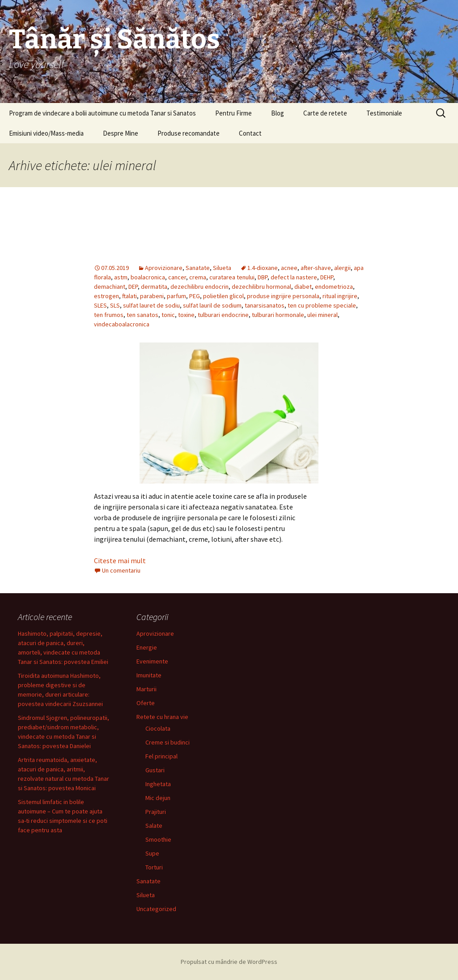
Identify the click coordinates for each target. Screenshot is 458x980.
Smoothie (158, 839)
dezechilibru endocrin (199, 287)
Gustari (155, 770)
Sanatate (198, 268)
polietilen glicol (223, 296)
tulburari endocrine (223, 315)
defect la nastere (294, 277)
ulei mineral (322, 315)
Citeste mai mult (120, 561)
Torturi (154, 867)
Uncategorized (156, 909)
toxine (186, 315)
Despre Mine (121, 133)
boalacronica (148, 277)
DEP (133, 287)
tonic (168, 315)
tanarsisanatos (265, 305)
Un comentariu (121, 570)
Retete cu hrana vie (162, 717)
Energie (147, 647)
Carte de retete (325, 113)
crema (198, 277)
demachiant (110, 287)
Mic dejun (158, 798)
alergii (342, 268)
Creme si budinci (168, 742)
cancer (177, 277)
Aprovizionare (164, 268)
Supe (152, 853)
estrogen (106, 296)
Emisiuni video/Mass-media (46, 133)
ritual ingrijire (340, 296)
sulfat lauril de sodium (212, 305)
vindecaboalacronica (122, 324)
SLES (100, 305)
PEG (195, 296)
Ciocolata (158, 728)
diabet (303, 287)
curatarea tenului (232, 277)
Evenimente (152, 661)
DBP (263, 277)
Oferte (146, 703)
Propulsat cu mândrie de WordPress (229, 962)
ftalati (129, 296)
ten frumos (109, 315)
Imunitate (149, 675)
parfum (176, 296)
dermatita (154, 287)
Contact (250, 133)
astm (121, 277)
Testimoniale (384, 113)
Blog (278, 113)
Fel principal (161, 756)
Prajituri (156, 812)
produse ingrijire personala (283, 296)
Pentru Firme (233, 113)
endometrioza (334, 287)
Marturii (146, 689)
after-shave (316, 268)
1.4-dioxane (263, 268)
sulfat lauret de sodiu (151, 305)
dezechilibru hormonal (261, 287)
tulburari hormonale (278, 315)
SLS (115, 305)
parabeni (152, 296)
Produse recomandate (189, 133)
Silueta (222, 268)
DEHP (327, 277)
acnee (289, 268)
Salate (154, 826)
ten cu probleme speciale (322, 305)
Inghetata (158, 784)
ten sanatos (142, 315)
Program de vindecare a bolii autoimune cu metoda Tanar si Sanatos (102, 113)
